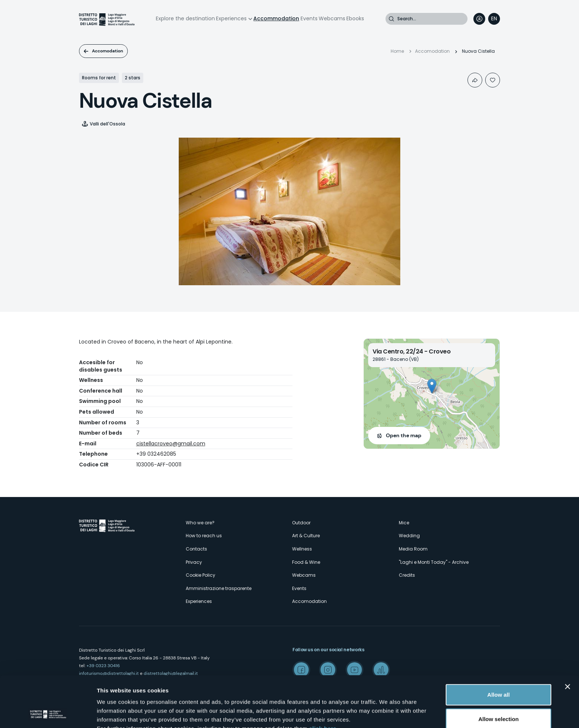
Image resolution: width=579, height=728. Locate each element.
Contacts (196, 549)
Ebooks (355, 18)
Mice (404, 523)
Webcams (332, 18)
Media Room (413, 549)
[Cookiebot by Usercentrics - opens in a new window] (48, 714)
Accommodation (276, 18)
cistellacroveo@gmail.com (171, 444)
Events (309, 18)
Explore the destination (185, 18)
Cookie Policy (201, 575)
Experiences (231, 18)
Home (397, 51)
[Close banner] (568, 639)
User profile (479, 19)
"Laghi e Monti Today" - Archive (434, 562)
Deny (499, 695)
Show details (388, 713)
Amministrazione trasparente (219, 588)
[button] (432, 386)
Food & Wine (306, 562)
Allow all (499, 647)
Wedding (409, 536)
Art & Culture (306, 536)
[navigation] (494, 19)
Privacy (194, 562)
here (196, 689)
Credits (407, 575)
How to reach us (204, 536)
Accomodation (107, 51)
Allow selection (498, 671)
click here (323, 681)
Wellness (302, 549)
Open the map (404, 435)
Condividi (475, 80)
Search (391, 19)
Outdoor (301, 523)
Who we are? (200, 523)
